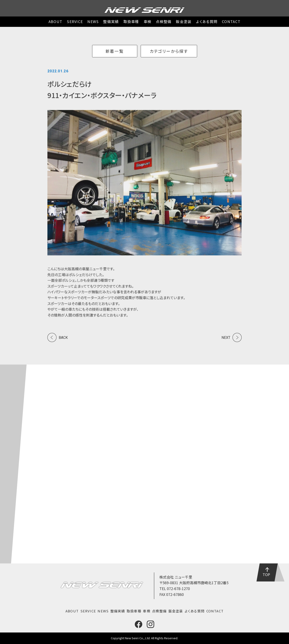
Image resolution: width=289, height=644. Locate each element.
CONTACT (231, 21)
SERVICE (75, 21)
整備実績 (111, 21)
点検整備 (164, 21)
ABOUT (55, 21)
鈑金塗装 (184, 21)
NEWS (93, 21)
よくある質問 (207, 21)
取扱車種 (131, 21)
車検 (148, 21)
